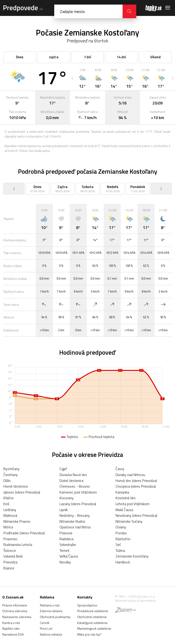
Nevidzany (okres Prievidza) (136, 515)
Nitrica (8, 527)
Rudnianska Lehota (18, 545)
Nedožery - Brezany (75, 515)
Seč (118, 545)
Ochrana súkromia (15, 611)
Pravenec (10, 539)
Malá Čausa (124, 510)
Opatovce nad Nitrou (75, 527)
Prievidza (10, 562)
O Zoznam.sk (13, 597)
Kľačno (9, 498)
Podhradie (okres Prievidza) (24, 533)
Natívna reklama (51, 634)
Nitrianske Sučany (129, 521)
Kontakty (85, 597)
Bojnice (9, 568)
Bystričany (12, 469)
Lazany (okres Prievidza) (78, 504)
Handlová (123, 562)
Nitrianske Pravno (17, 521)
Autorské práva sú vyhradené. (135, 600)
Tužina (120, 550)
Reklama (47, 597)
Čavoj (120, 469)
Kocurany (67, 498)
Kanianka (122, 492)
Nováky (65, 562)
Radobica (66, 539)
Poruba (121, 533)
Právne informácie (15, 605)
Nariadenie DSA (13, 634)
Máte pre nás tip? (89, 634)
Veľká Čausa (69, 556)
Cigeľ (63, 469)
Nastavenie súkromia (17, 617)
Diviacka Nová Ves (73, 475)
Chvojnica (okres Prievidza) (136, 486)
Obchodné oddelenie (92, 617)
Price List (46, 628)
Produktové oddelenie (93, 611)
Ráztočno (123, 539)
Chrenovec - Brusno (75, 486)
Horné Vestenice (16, 486)
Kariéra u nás (11, 623)
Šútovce (10, 550)
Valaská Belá (13, 556)
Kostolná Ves (126, 498)
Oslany (121, 527)
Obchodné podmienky (55, 617)
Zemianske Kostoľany (132, 556)
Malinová (10, 515)
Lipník (64, 510)
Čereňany (11, 475)
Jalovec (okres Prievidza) (22, 492)
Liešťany (10, 510)
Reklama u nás (50, 605)
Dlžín (7, 481)
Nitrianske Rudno (72, 521)
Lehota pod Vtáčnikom (133, 504)
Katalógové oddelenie (92, 623)
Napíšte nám (11, 628)
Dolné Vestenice (72, 481)
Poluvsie (66, 533)
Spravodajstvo (87, 605)
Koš (6, 504)
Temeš (64, 550)
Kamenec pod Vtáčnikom (78, 492)
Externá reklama (51, 611)
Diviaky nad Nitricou (130, 475)
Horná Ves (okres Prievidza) (136, 481)
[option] (82, 78)
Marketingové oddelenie (94, 628)
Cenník (45, 623)
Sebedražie (68, 545)
